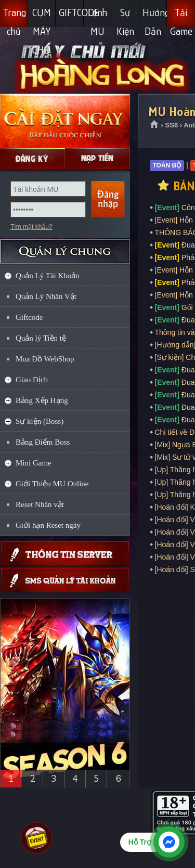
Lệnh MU (97, 17)
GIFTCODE (71, 12)
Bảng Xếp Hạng (42, 400)
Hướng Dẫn (155, 17)
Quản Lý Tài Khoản (48, 276)
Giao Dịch (32, 380)
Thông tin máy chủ (65, 554)
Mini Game (34, 463)
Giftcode (29, 317)
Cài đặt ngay (65, 121)
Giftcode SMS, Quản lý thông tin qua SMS (65, 580)
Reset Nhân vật (40, 504)
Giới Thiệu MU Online (52, 484)
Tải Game (181, 17)
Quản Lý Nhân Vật (46, 296)
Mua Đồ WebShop (45, 359)
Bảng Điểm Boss (43, 442)
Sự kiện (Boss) (40, 421)
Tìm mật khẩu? (31, 227)
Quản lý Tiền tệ (41, 338)
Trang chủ (15, 17)
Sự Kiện (125, 17)
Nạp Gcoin (97, 159)
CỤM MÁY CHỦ (42, 17)
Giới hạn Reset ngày (48, 525)
